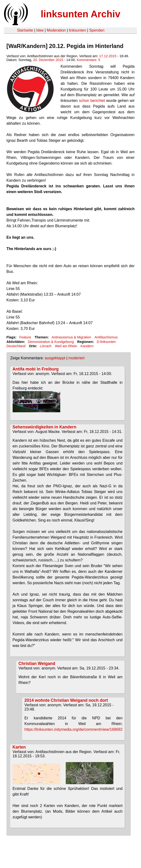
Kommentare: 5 (88, 60)
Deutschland (16, 346)
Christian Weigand (37, 664)
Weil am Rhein (66, 346)
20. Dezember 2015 (48, 60)
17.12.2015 (108, 56)
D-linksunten (106, 342)
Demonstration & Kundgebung (51, 342)
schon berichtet (92, 101)
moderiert (76, 358)
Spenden (97, 30)
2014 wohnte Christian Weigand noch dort (66, 700)
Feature (25, 337)
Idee (40, 30)
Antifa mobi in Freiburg (36, 369)
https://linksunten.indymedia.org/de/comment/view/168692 (74, 729)
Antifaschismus (106, 337)
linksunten (77, 30)
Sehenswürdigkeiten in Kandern (45, 427)
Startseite (25, 30)
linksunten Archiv (81, 14)
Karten (19, 747)
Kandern (87, 346)
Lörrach (46, 346)
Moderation (56, 30)
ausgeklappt (55, 358)
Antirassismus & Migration (71, 337)
